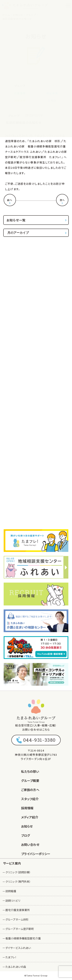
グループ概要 (30, 781)
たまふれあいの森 (16, 967)
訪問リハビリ (13, 901)
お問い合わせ (30, 845)
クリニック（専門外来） (18, 882)
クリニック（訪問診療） (18, 872)
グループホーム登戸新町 (20, 929)
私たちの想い (30, 771)
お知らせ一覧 (16, 220)
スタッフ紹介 (30, 799)
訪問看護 (11, 891)
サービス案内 (12, 863)
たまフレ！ (11, 957)
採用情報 (27, 808)
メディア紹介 (30, 817)
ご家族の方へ (30, 790)
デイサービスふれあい (18, 948)
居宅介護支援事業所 (18, 910)
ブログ (26, 835)
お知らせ (27, 826)
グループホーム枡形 (17, 919)
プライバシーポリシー (36, 854)
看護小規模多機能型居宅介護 (23, 938)
